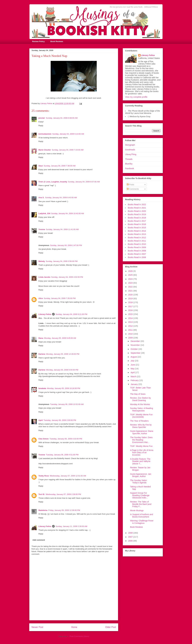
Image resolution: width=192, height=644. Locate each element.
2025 (131, 275)
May (133, 369)
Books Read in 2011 (137, 241)
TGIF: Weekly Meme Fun (141, 446)
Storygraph (130, 145)
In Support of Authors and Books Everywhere (142, 516)
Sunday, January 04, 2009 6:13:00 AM (68, 134)
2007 (131, 537)
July (133, 361)
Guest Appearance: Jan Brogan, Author (141, 475)
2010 (131, 334)
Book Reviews (57, 41)
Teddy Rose (44, 476)
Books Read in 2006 (137, 257)
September (136, 353)
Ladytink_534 (44, 213)
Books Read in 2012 (137, 237)
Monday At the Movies (140, 404)
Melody (42, 261)
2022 (131, 287)
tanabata (42, 388)
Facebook (129, 168)
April (41, 420)
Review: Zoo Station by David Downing (140, 399)
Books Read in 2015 (137, 228)
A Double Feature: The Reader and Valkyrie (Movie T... (140, 461)
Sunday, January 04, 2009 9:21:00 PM (71, 314)
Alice (41, 298)
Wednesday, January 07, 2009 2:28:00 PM (63, 494)
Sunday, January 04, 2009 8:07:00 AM (84, 182)
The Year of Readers (139, 421)
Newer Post (37, 627)
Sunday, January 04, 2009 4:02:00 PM (67, 277)
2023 (131, 283)
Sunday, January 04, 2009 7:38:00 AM (60, 166)
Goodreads (130, 150)
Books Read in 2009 (137, 247)
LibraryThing (131, 154)
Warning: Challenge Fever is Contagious (142, 522)
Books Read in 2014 (137, 231)
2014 (131, 318)
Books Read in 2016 (137, 224)
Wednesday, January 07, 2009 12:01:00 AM (68, 476)
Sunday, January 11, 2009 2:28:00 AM (71, 526)
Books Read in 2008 (137, 251)
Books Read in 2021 (137, 208)
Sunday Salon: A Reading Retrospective (142, 409)
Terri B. (42, 494)
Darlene (42, 354)
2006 (131, 541)
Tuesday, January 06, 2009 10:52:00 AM (67, 404)
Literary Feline (45, 314)
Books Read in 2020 (137, 211)
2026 (131, 271)
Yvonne (42, 229)
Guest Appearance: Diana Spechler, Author (142, 432)
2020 (131, 295)
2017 (131, 306)
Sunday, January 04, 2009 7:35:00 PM (60, 298)
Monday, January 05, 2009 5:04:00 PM (62, 370)
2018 (131, 302)
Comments (133, 189)
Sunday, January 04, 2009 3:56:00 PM (62, 261)
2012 (131, 326)
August (134, 357)
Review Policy (39, 41)
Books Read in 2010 (137, 244)
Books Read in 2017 (137, 221)
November (135, 345)
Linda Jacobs (44, 277)
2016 (131, 310)
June (133, 365)
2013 (131, 322)
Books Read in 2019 (137, 214)
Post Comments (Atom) (79, 636)
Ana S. (41, 198)
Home (74, 627)
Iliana (41, 338)
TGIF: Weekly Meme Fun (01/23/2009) (141, 416)
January (134, 384)
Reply (41, 126)
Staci (41, 166)
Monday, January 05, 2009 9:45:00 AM (60, 338)
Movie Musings (137, 510)
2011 (131, 330)
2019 (131, 299)
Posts (130, 185)
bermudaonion (45, 134)
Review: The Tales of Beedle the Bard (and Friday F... (141, 504)
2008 (131, 533)
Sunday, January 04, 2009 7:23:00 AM (68, 150)
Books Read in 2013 (137, 234)
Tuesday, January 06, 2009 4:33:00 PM (66, 439)
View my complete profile (136, 97)
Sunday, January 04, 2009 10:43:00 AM (67, 213)
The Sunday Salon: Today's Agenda (139, 482)
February (135, 380)
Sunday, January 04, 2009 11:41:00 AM (62, 229)
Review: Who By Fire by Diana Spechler (141, 426)
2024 (131, 279)
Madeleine (43, 510)
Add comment (39, 540)
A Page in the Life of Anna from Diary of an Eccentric (142, 453)
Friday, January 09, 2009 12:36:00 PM (64, 510)
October (134, 349)
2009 (131, 338)
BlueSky (129, 164)
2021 (131, 291)
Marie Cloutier (45, 150)
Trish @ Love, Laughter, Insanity (53, 182)
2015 (131, 314)
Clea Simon (44, 439)
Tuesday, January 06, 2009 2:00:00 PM (60, 420)
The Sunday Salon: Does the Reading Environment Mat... (141, 440)
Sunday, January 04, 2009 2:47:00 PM (66, 245)
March (134, 376)
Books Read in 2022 (137, 204)
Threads (129, 159)
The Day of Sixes (138, 394)
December (135, 341)
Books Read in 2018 (137, 218)
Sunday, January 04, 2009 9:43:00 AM (61, 198)
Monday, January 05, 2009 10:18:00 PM (63, 388)
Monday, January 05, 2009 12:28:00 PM (63, 354)
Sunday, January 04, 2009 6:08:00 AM (62, 118)
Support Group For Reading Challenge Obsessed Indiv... (140, 495)
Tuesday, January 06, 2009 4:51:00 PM (62, 455)
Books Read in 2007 (137, 254)
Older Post (111, 627)
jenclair (42, 118)
